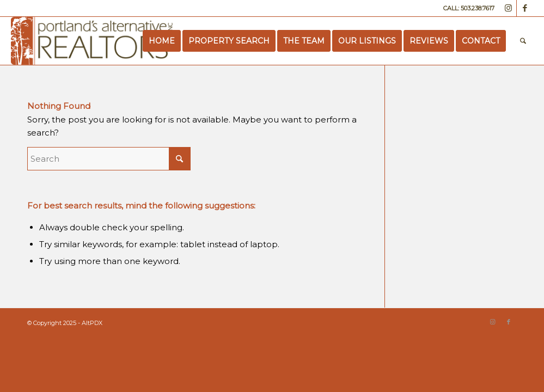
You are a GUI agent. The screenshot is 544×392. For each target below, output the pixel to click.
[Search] (523, 41)
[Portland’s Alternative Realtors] (92, 41)
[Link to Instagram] (508, 8)
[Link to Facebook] (525, 8)
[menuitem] (162, 41)
